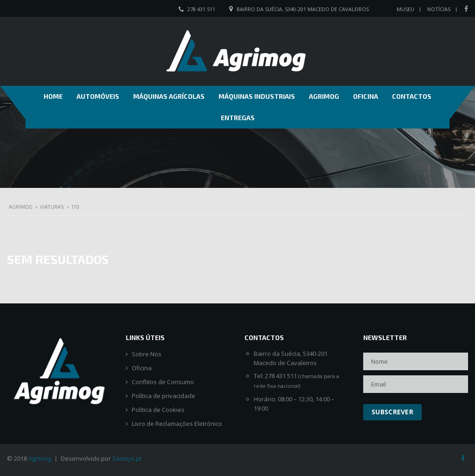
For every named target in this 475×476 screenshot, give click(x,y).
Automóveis (98, 96)
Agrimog (324, 96)
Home (53, 96)
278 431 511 (201, 9)
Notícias (439, 9)
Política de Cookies (158, 410)
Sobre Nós (147, 354)
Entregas (238, 118)
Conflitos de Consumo (163, 382)
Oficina (366, 96)
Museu (405, 9)
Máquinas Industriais (257, 96)
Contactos (412, 96)
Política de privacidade (164, 396)
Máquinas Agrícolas (169, 96)
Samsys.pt (127, 458)
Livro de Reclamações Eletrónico (177, 424)
